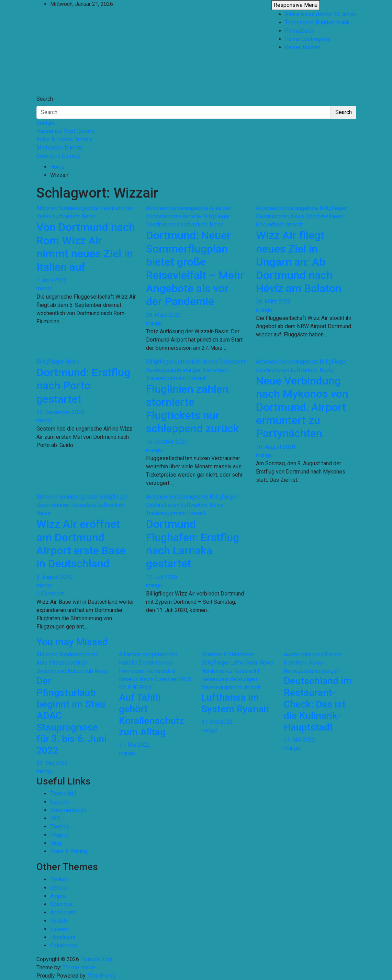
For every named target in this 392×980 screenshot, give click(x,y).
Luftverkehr (66, 216)
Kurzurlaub (84, 505)
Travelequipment (166, 378)
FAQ (55, 818)
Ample (58, 896)
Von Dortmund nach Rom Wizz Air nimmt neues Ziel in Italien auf (86, 247)
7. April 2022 (52, 280)
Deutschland (51, 671)
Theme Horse (79, 967)
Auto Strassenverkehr (62, 663)
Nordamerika (217, 671)
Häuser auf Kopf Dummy (66, 131)
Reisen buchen (303, 47)
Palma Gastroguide (308, 39)
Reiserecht (232, 362)
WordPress (102, 976)
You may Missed (72, 642)
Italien (44, 216)
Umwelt (294, 225)
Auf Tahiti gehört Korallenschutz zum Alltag (152, 715)
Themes (60, 827)
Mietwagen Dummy (60, 148)
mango (44, 288)
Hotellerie (296, 663)
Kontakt (46, 123)
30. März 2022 (163, 315)
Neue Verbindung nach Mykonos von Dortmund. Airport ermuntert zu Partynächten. (302, 407)
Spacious (61, 904)
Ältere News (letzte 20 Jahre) (320, 14)
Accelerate (63, 912)
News (88, 216)
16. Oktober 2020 (167, 442)
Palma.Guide (300, 31)
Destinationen (117, 208)
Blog (56, 843)
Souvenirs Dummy (58, 156)
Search (45, 99)
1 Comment (50, 594)
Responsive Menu (296, 5)
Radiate (59, 921)
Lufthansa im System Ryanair (235, 703)
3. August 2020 (54, 577)
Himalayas (63, 937)
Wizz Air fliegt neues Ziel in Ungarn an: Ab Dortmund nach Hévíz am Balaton (299, 262)
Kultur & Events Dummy (64, 139)
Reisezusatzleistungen (174, 370)
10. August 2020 (276, 447)
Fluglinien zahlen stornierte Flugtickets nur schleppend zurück (193, 409)
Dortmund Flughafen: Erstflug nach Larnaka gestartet (193, 544)
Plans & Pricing (69, 851)
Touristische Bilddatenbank (317, 23)
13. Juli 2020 (161, 577)
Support (60, 802)
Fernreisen (132, 671)
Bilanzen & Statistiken (228, 654)
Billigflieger (216, 216)
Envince (59, 879)
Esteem (59, 929)
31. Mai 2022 (52, 763)
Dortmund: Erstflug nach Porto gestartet (83, 386)
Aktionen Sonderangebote (68, 208)
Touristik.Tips (70, 68)
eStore (58, 888)
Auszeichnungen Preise (312, 654)
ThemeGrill (63, 794)
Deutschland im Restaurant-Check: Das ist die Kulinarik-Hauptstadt (318, 704)
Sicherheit (215, 370)
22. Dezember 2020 (60, 412)
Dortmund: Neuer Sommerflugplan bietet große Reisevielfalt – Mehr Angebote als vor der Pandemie (195, 268)
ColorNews (64, 945)
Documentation (68, 810)
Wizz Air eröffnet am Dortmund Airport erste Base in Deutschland (81, 544)
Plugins (59, 835)
